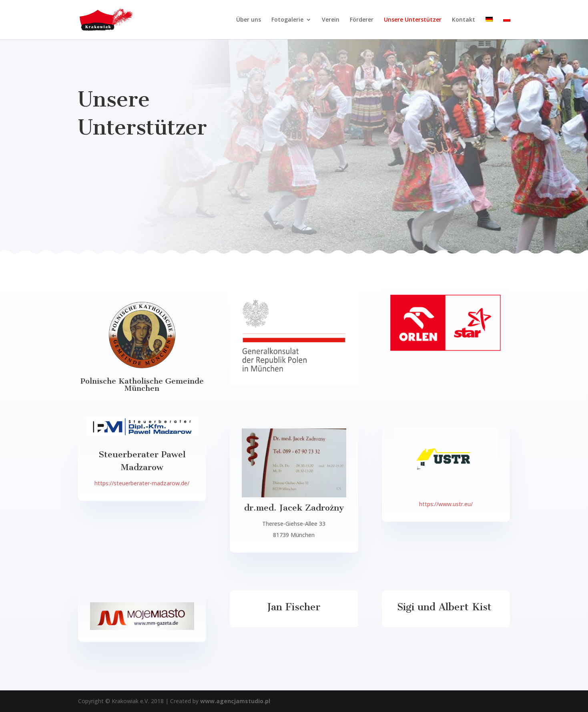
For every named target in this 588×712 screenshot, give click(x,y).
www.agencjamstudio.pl (234, 701)
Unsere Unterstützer (413, 20)
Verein (331, 20)
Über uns (249, 20)
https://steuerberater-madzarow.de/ (142, 483)
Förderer (362, 20)
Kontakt (464, 20)
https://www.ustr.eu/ (446, 504)
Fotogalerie (287, 20)
